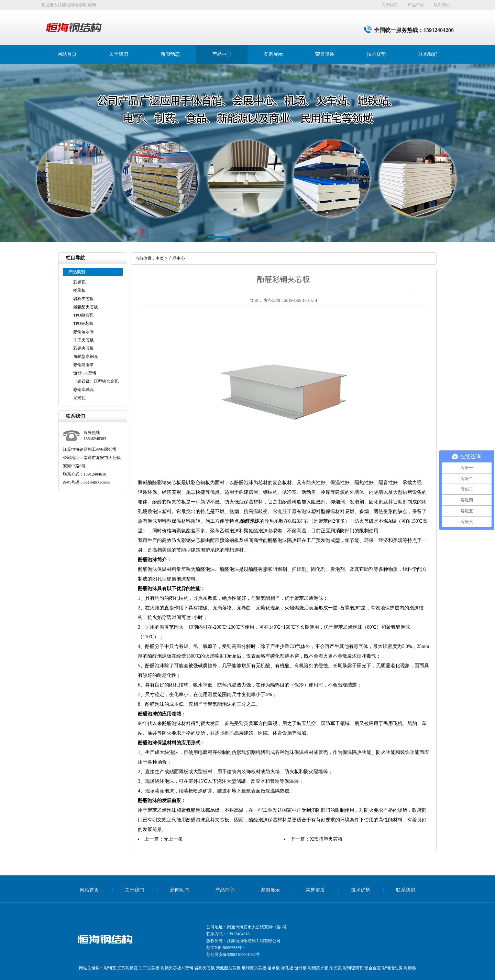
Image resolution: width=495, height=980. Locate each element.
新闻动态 (170, 54)
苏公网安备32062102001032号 (233, 955)
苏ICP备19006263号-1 (226, 948)
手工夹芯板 (84, 340)
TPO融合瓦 (83, 315)
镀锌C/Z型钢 (85, 373)
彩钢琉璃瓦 (84, 390)
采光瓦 (79, 398)
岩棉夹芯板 (84, 299)
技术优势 (376, 54)
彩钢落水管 (84, 332)
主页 (160, 258)
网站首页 (67, 54)
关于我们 (389, 5)
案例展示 (273, 54)
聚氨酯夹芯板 (86, 307)
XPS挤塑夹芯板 (326, 839)
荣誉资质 (325, 54)
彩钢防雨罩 (84, 365)
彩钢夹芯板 (84, 348)
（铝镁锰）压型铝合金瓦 (96, 381)
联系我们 (442, 5)
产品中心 (416, 5)
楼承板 (79, 290)
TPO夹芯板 (83, 323)
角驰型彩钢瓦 (86, 356)
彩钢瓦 (79, 282)
